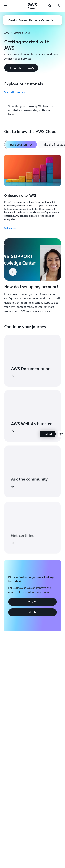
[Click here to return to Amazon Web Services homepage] (32, 6)
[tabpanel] (32, 192)
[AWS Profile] (59, 6)
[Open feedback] (61, 434)
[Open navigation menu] (6, 6)
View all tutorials (15, 92)
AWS (7, 33)
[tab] (21, 144)
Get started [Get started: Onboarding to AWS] (10, 228)
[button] (31, 20)
